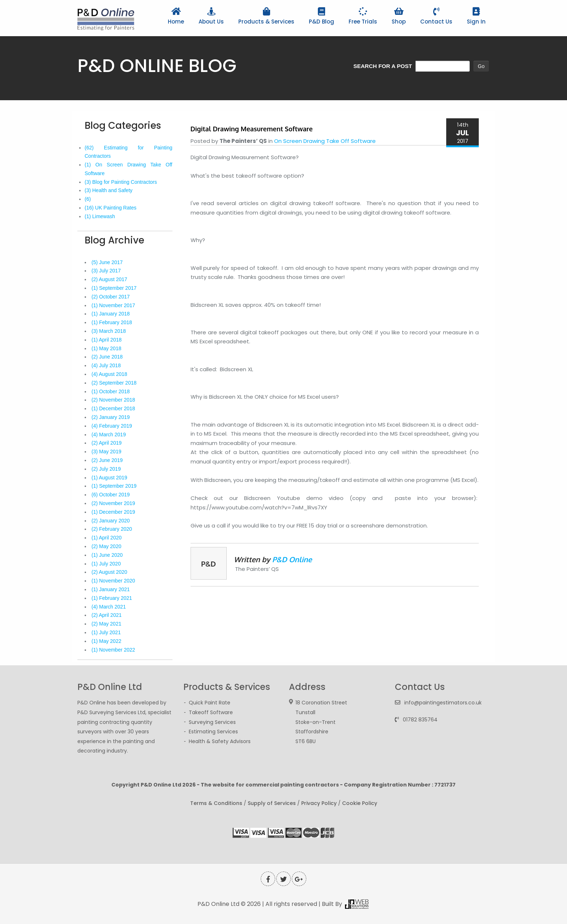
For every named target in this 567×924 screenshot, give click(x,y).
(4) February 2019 (112, 426)
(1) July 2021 (106, 632)
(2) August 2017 (109, 279)
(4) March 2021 (109, 607)
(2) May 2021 (106, 624)
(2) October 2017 (111, 297)
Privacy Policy (319, 803)
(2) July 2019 (106, 469)
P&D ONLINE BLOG (157, 66)
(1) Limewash (100, 216)
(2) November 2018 (113, 400)
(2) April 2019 (106, 443)
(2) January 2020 (111, 521)
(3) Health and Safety (108, 190)
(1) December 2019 (113, 512)
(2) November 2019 (113, 503)
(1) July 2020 (106, 564)
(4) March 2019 (109, 435)
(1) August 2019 (109, 478)
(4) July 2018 (106, 365)
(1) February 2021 (112, 598)
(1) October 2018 (111, 391)
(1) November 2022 (113, 650)
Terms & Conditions (216, 803)
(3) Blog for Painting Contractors (121, 182)
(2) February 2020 (112, 529)
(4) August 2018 (109, 374)
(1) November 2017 (113, 305)
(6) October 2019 (111, 495)
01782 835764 (420, 720)
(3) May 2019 (106, 452)
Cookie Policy (360, 803)
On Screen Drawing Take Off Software (325, 141)
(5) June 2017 (107, 262)
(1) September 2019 (114, 486)
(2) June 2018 (107, 357)
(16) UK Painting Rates (110, 208)
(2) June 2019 (107, 460)
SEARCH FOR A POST (383, 66)
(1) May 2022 (106, 641)
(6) (88, 199)
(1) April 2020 (106, 538)
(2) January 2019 (111, 417)
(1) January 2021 (111, 589)
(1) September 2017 (114, 288)
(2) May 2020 (106, 546)
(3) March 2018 (109, 331)
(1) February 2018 (112, 322)
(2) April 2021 (106, 615)
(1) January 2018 (111, 314)
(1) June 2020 (107, 555)
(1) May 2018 (106, 348)
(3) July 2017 (106, 271)
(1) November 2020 (113, 581)
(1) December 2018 (113, 408)
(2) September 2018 (114, 383)
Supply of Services (272, 803)
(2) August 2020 (109, 572)
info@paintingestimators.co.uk (443, 703)
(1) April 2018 (106, 340)
